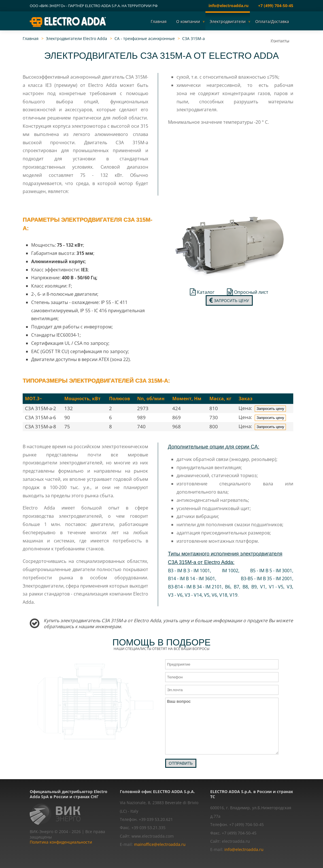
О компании (188, 21)
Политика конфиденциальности (61, 842)
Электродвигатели (228, 21)
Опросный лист (248, 292)
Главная (159, 21)
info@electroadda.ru (229, 6)
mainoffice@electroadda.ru (160, 844)
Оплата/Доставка (272, 21)
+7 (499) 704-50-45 (276, 6)
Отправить (181, 763)
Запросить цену (229, 300)
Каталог (202, 292)
